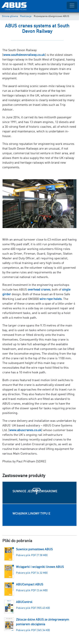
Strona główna (10, 16)
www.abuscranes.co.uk (25, 430)
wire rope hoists (51, 299)
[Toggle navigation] (72, 5)
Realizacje (26, 16)
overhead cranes (39, 290)
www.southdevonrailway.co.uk (24, 55)
